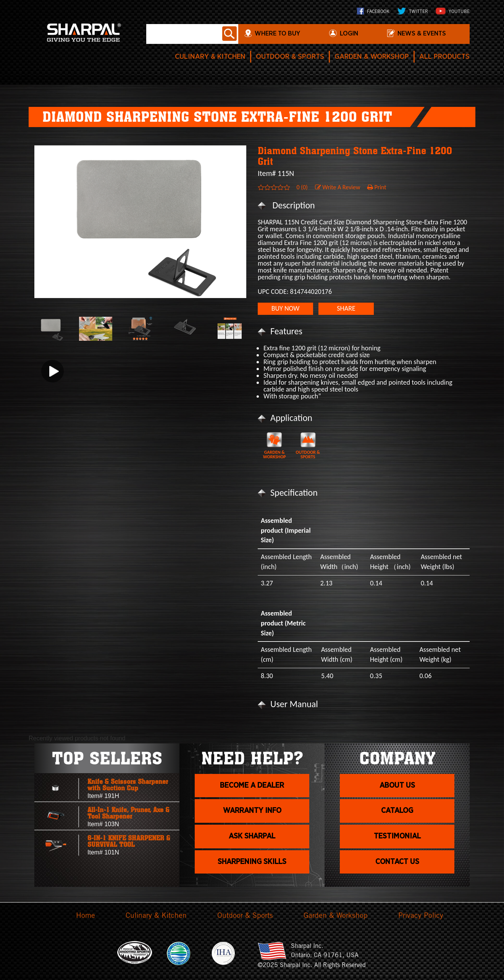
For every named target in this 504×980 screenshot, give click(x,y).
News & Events (427, 34)
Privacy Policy (423, 916)
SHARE (346, 308)
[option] (140, 222)
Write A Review (338, 187)
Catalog (397, 815)
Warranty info (252, 815)
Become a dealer (252, 787)
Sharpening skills (252, 871)
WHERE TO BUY (285, 34)
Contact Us (397, 871)
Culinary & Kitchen (194, 57)
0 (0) (302, 187)
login (355, 34)
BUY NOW (286, 308)
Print (377, 187)
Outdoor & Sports (278, 57)
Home (83, 916)
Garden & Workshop (365, 57)
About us (397, 787)
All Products (443, 57)
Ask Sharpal (252, 843)
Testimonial (397, 843)
